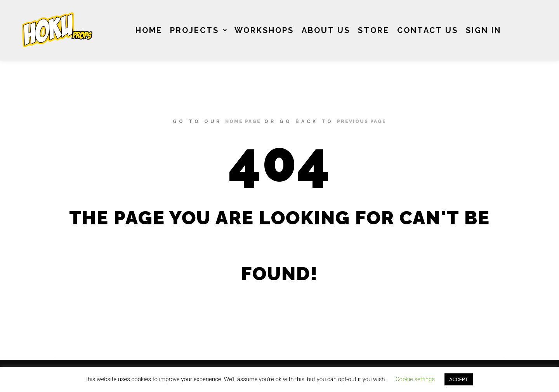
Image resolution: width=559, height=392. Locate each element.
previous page (362, 121)
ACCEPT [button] (459, 379)
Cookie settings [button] (415, 379)
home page (243, 121)
